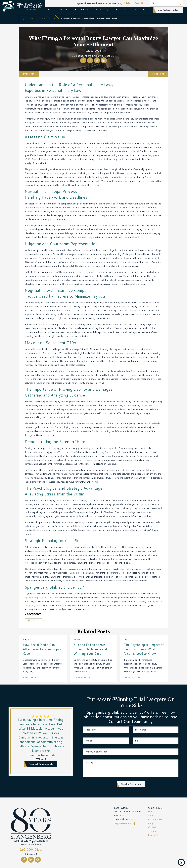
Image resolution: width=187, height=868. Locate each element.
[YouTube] (38, 860)
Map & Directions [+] (124, 823)
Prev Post (29, 74)
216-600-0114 (135, 3)
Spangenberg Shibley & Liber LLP (41, 598)
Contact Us (140, 10)
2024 (43, 19)
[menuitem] (51, 10)
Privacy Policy (155, 835)
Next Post (158, 74)
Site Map (153, 831)
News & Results (82, 10)
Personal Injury (40, 620)
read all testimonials (41, 764)
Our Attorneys (102, 10)
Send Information (131, 784)
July (53, 19)
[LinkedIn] (31, 860)
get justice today (168, 10)
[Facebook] (24, 860)
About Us (64, 10)
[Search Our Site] (179, 3)
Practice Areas (122, 10)
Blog (32, 19)
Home (51, 10)
